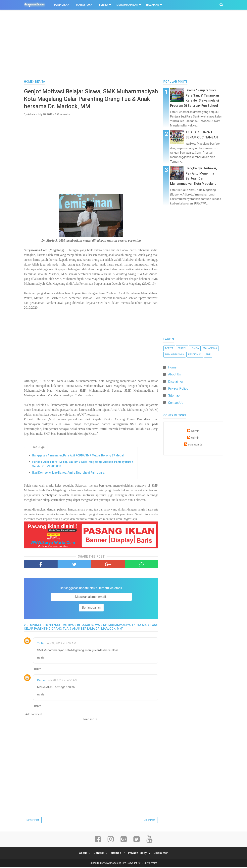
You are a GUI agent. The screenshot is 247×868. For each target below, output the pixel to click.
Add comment (34, 715)
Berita (104, 5)
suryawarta (195, 445)
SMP (208, 355)
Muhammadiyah (127, 5)
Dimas (41, 681)
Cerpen (182, 348)
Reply (41, 658)
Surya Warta (150, 864)
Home (172, 367)
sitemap (116, 853)
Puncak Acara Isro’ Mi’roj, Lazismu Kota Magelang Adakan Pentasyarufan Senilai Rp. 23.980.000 (83, 465)
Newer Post (33, 821)
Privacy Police (178, 389)
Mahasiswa (84, 5)
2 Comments (62, 115)
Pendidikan (62, 5)
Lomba (195, 348)
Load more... (91, 720)
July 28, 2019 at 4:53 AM (62, 681)
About (82, 853)
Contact (98, 853)
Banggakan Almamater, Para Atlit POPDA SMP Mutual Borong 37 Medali (78, 456)
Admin (195, 431)
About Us (174, 374)
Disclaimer (176, 382)
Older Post (149, 821)
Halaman (153, 5)
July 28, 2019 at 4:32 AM (61, 644)
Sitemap (174, 395)
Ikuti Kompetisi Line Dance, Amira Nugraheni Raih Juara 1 (70, 473)
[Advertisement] (123, 46)
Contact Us (176, 403)
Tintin (41, 644)
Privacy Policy (138, 853)
